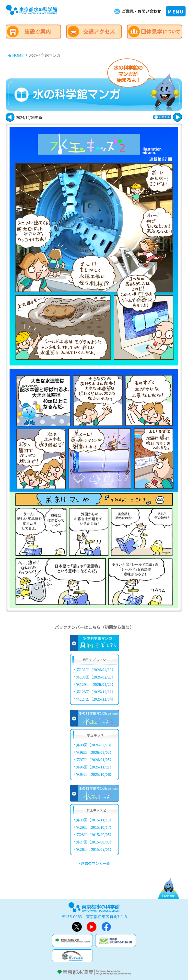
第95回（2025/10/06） (95, 774)
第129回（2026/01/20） (96, 684)
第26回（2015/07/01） (95, 849)
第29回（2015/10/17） (95, 827)
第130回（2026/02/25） (96, 677)
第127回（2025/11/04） (96, 699)
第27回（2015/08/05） (95, 842)
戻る (177, 117)
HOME (18, 55)
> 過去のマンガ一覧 (94, 863)
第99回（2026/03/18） (95, 745)
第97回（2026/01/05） (95, 760)
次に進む (10, 117)
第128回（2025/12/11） (96, 692)
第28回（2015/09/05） (95, 835)
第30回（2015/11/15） (95, 820)
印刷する (162, 117)
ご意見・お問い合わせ (141, 11)
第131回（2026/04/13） (96, 670)
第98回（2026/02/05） (95, 752)
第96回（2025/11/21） (95, 767)
